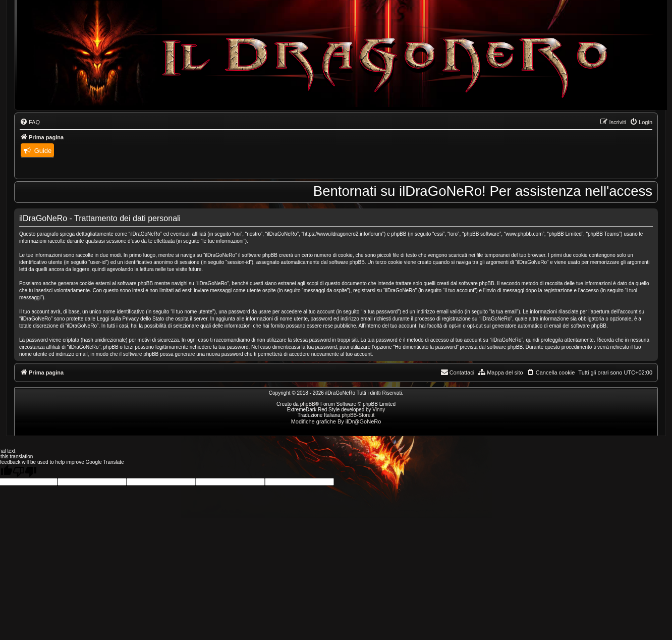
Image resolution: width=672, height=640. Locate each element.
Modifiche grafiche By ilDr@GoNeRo (336, 421)
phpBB (308, 404)
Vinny (379, 410)
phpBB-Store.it (358, 415)
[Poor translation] (25, 471)
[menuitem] (30, 122)
